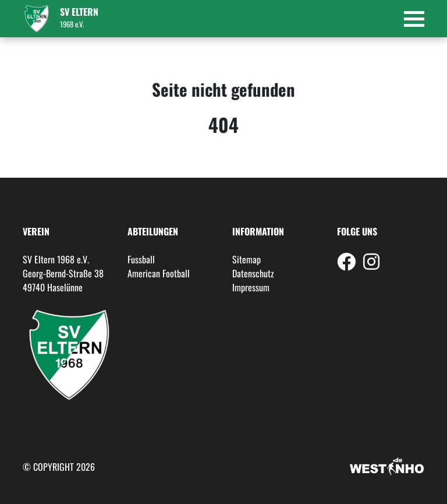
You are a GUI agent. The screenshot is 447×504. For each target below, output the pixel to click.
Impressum (251, 287)
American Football (159, 273)
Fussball (141, 259)
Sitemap (246, 259)
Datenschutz (253, 273)
